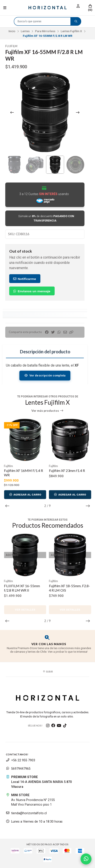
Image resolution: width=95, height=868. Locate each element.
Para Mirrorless (45, 31)
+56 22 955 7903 (21, 760)
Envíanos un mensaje (31, 291)
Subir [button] (48, 671)
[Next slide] (78, 112)
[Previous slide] (12, 112)
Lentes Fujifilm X (71, 31)
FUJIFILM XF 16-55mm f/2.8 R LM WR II (22, 588)
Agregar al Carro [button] (25, 495)
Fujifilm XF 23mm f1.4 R (67, 470)
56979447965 (18, 769)
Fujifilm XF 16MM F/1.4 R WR (23, 473)
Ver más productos (47, 411)
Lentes (25, 31)
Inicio (12, 31)
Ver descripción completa (45, 375)
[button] (71, 332)
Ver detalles (25, 610)
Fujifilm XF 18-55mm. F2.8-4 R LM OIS (69, 588)
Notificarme (24, 279)
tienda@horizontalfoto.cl (26, 813)
